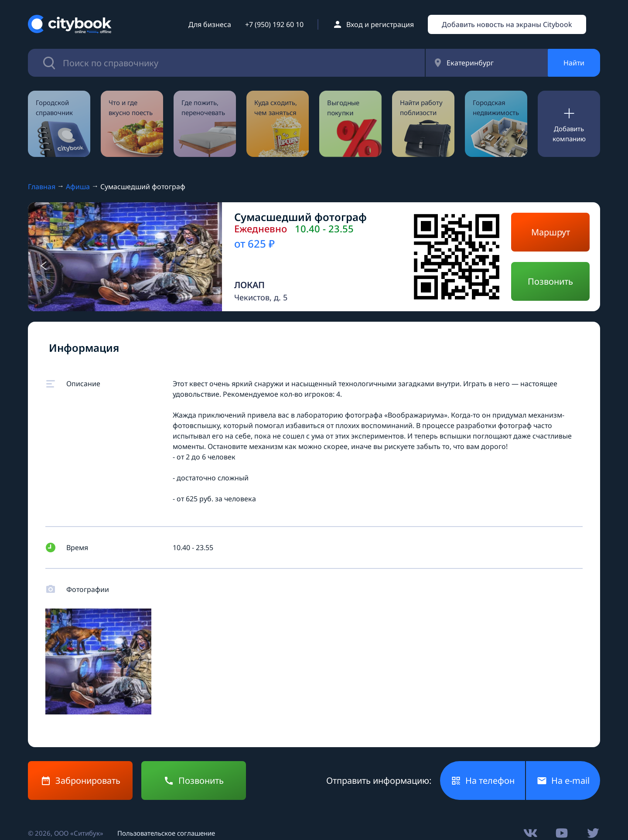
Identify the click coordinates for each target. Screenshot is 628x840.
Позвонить (550, 281)
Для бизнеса (210, 24)
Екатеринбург (470, 63)
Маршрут (551, 232)
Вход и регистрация (380, 24)
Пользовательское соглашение (166, 833)
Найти (574, 63)
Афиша (78, 187)
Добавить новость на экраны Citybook (507, 24)
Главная (42, 187)
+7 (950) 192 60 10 (274, 24)
